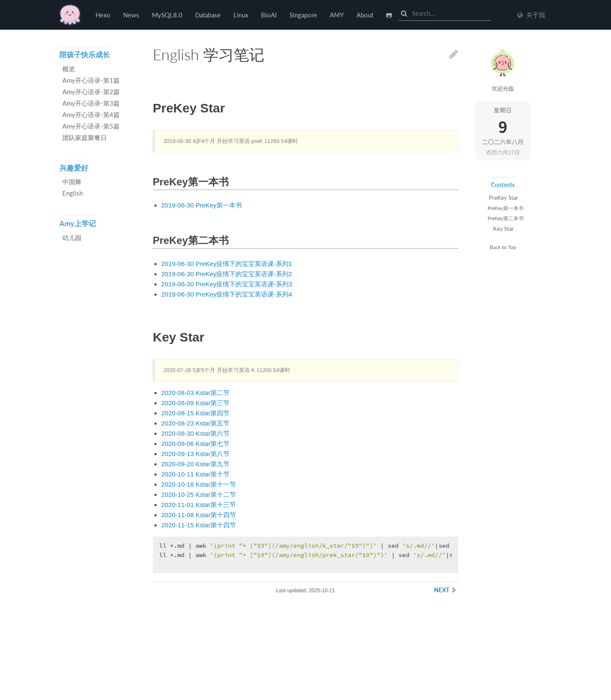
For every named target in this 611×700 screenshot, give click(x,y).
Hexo (70, 15)
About (365, 15)
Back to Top (503, 247)
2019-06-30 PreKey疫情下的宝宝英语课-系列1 (227, 264)
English (73, 193)
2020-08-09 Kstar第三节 (195, 403)
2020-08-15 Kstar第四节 (195, 413)
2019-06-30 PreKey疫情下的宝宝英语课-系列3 (227, 284)
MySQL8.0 (167, 15)
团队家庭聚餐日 (85, 137)
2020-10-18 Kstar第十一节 (199, 484)
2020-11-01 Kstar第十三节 (199, 505)
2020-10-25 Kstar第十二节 (199, 494)
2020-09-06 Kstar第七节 (195, 444)
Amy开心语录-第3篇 (91, 103)
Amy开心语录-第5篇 (91, 126)
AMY (337, 15)
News (131, 15)
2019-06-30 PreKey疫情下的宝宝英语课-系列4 (227, 294)
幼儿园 (72, 238)
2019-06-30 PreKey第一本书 (202, 205)
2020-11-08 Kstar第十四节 (199, 515)
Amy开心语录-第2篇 (91, 92)
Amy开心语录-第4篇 (91, 115)
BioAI (269, 15)
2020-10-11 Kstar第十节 (195, 474)
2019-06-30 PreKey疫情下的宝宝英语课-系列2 (227, 274)
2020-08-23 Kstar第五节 (195, 423)
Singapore (303, 15)
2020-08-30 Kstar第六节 (195, 433)
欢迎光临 (503, 88)
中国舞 (72, 182)
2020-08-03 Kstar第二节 (195, 393)
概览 (69, 69)
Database (208, 15)
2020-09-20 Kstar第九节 (195, 464)
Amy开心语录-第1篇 (91, 80)
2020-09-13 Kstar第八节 (195, 454)
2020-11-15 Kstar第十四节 (199, 525)
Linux (241, 15)
